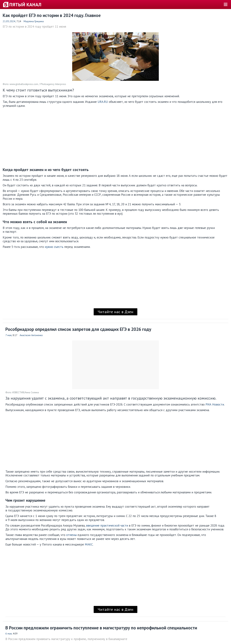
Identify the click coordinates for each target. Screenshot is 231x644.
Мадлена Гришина (34, 21)
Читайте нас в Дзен (115, 312)
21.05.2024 (9, 21)
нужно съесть (54, 247)
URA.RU (103, 102)
